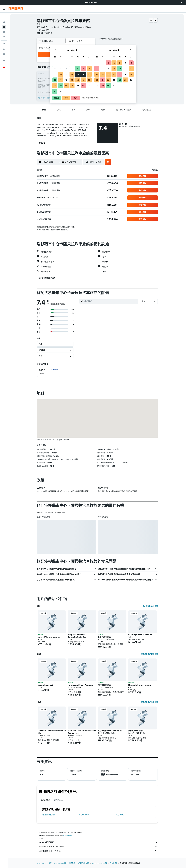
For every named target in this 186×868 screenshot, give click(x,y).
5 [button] (72, 69)
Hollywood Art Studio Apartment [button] (81, 685)
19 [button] (72, 80)
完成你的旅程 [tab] (45, 800)
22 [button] (89, 80)
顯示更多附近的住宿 (150, 606)
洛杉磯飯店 (120, 815)
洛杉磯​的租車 (84, 815)
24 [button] (61, 86)
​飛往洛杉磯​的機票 (49, 815)
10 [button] (61, 74)
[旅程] (4, 54)
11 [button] (66, 74)
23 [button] (55, 86)
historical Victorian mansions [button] (49, 637)
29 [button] (89, 86)
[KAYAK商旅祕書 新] (4, 48)
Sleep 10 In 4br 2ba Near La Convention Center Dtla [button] (79, 636)
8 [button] (89, 69)
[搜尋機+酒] (4, 31)
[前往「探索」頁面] (4, 38)
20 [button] (78, 80)
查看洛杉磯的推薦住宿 (149, 702)
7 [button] (83, 69)
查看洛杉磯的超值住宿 (149, 654)
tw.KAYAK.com (41, 863)
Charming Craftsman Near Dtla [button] (140, 635)
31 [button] (61, 91)
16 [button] (55, 80)
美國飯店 (72, 863)
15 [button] (89, 74)
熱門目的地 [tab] (58, 800)
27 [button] (78, 86)
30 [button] (55, 91)
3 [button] (61, 69)
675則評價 (48, 33)
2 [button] (55, 69)
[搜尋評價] (111, 301)
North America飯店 (60, 863)
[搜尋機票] (4, 16)
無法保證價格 (67, 835)
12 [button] (72, 74)
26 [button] (72, 86)
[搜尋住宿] (4, 21)
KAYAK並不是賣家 (98, 842)
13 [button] (78, 74)
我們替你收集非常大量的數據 (98, 847)
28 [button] (83, 86)
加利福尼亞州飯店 (84, 863)
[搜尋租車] (4, 26)
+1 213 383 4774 (43, 30)
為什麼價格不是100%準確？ (98, 851)
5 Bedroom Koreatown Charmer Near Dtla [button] (52, 732)
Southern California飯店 (100, 863)
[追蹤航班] (4, 43)
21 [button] (83, 80)
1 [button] (89, 63)
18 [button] (66, 80)
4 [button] (66, 69)
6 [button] (78, 69)
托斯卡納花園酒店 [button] (105, 637)
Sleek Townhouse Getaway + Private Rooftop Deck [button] (82, 732)
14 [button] (83, 74)
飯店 (50, 863)
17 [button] (61, 80)
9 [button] (55, 74)
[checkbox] (49, 372)
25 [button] (66, 86)
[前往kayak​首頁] (16, 9)
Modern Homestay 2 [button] (45, 685)
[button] (181, 3)
